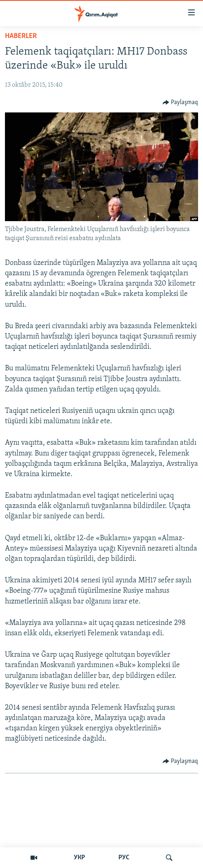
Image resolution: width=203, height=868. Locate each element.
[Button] (181, 103)
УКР (79, 858)
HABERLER (21, 36)
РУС (124, 858)
